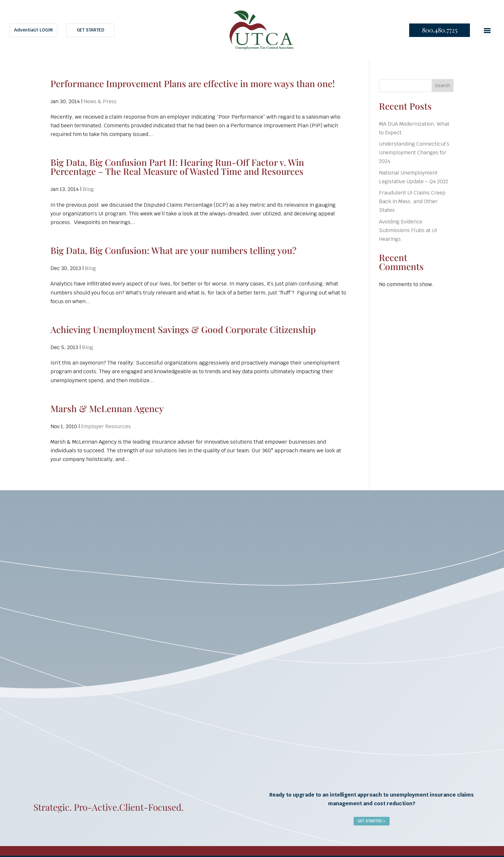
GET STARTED (90, 30)
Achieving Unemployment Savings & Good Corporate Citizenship (183, 329)
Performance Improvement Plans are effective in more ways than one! (193, 83)
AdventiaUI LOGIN (33, 30)
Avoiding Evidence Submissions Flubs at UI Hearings (408, 230)
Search (442, 86)
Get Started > (372, 821)
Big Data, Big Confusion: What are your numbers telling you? (173, 250)
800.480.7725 (440, 30)
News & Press (100, 101)
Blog (88, 189)
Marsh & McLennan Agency (107, 408)
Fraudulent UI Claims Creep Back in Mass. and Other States (412, 201)
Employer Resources (106, 426)
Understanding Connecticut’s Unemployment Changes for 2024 (414, 153)
